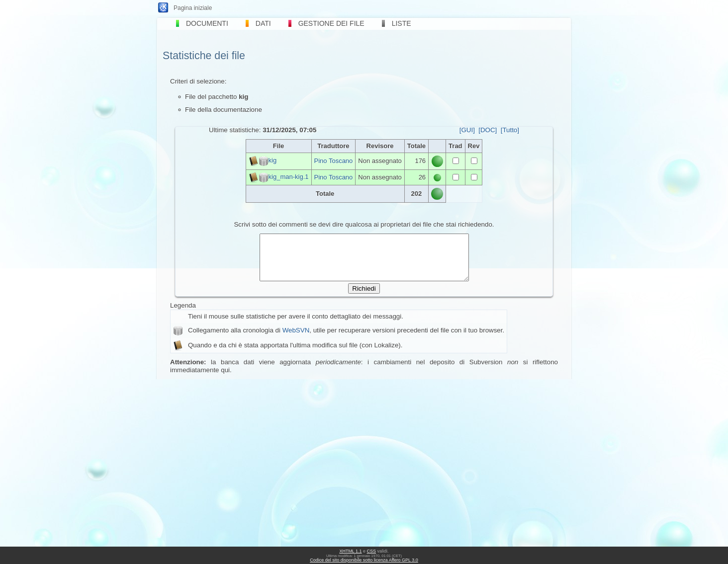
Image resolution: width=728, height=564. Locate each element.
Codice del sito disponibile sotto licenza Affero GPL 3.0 (364, 560)
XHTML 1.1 (350, 551)
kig (273, 161)
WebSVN (296, 339)
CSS (372, 551)
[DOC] (488, 130)
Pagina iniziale (193, 8)
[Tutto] (510, 130)
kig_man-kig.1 (289, 177)
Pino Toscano (334, 161)
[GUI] (467, 130)
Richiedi (364, 297)
